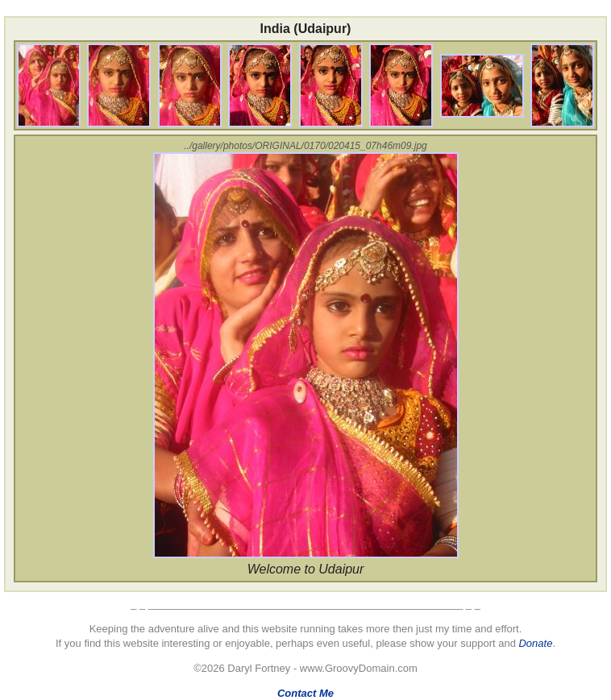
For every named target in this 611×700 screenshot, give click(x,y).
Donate (535, 643)
